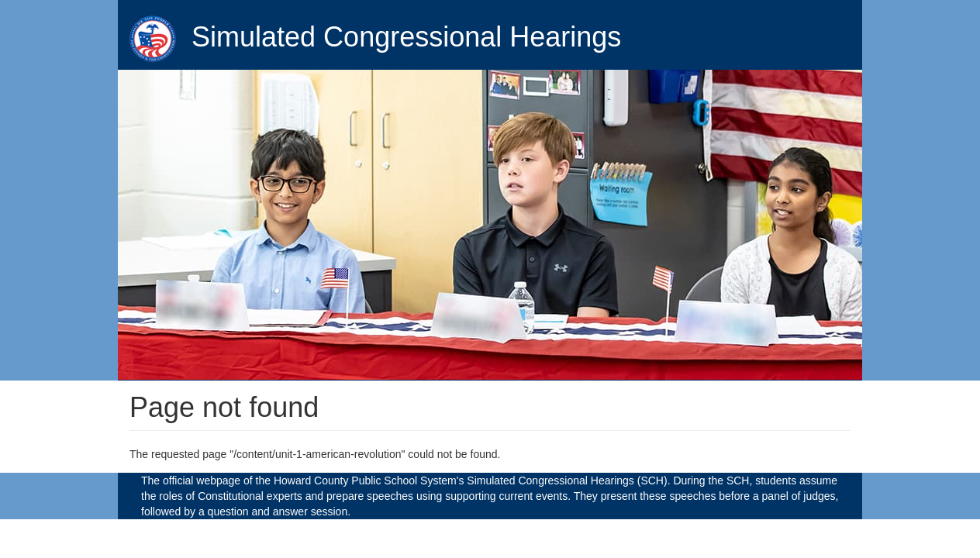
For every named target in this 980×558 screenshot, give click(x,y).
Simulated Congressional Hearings (406, 37)
